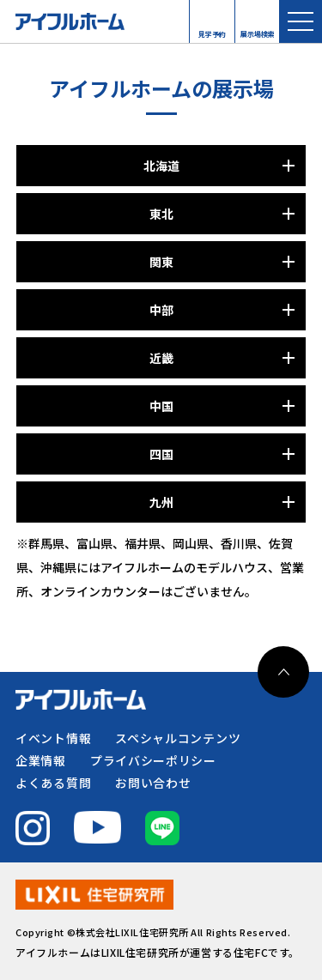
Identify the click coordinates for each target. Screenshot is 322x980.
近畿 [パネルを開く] (161, 358)
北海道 (161, 166)
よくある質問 (53, 783)
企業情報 (41, 760)
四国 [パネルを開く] (161, 454)
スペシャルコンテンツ (178, 738)
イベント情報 (53, 738)
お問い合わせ (153, 783)
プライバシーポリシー (153, 760)
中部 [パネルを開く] (161, 310)
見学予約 (212, 30)
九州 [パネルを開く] (161, 502)
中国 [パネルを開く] (161, 406)
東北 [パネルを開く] (161, 214)
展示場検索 (258, 30)
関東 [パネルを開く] (161, 262)
